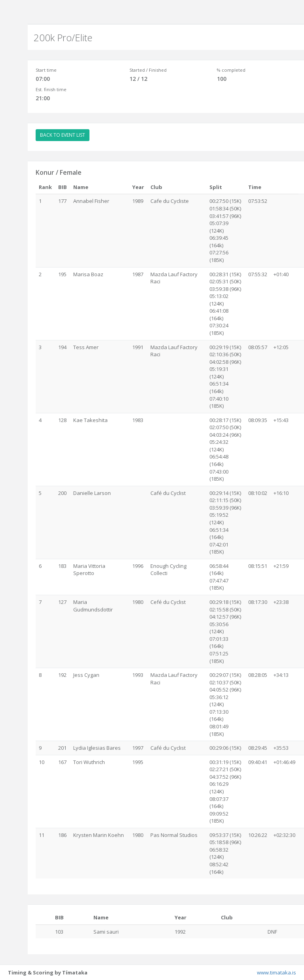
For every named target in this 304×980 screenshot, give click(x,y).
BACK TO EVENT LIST (63, 135)
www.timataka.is (276, 972)
